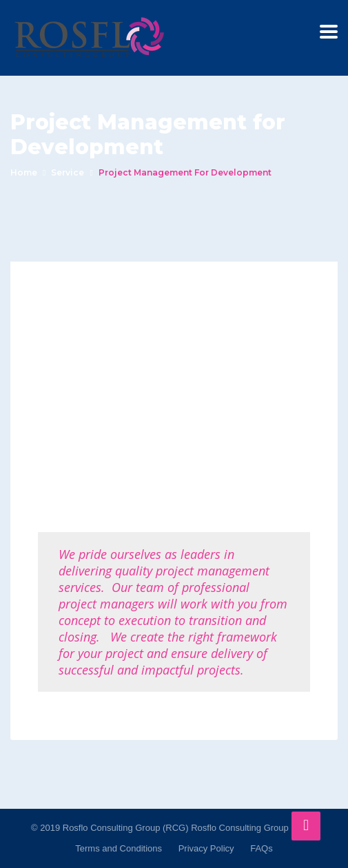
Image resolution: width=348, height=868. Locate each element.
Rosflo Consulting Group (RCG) (254, 828)
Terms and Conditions (119, 848)
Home (24, 172)
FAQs (262, 848)
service (68, 172)
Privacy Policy (206, 848)
